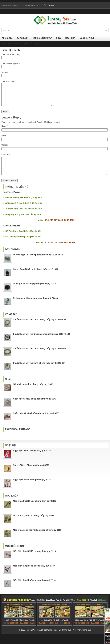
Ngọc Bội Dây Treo (11, 44)
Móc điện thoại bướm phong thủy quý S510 (34, 588)
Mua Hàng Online (31, 5)
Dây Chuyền (23, 38)
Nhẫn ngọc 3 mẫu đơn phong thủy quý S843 (35, 407)
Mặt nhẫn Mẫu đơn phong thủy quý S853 (33, 392)
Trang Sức (7, 38)
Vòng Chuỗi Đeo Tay (42, 38)
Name (5, 130)
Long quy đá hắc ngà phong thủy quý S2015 (35, 292)
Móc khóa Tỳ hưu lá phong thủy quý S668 (33, 523)
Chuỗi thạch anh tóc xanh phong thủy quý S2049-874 (39, 371)
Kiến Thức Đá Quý (32, 44)
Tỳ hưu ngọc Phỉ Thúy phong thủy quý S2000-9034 (38, 263)
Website (5, 149)
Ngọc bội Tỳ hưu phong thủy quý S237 (32, 459)
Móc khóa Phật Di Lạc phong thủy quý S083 (35, 509)
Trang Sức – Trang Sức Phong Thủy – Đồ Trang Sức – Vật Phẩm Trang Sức (58, 638)
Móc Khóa (70, 38)
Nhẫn (58, 38)
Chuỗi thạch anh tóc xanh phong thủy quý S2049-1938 (40, 356)
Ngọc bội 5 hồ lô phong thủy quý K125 (32, 488)
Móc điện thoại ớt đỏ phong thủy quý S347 (34, 574)
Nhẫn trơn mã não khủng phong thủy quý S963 (36, 421)
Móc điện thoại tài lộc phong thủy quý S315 (34, 559)
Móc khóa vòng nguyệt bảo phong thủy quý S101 (37, 538)
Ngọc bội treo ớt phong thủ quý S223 (31, 473)
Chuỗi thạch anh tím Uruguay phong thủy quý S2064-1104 (41, 342)
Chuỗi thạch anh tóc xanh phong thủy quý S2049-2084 (40, 327)
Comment (6, 159)
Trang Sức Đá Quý (10, 5)
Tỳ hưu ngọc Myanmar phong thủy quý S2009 (35, 306)
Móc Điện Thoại (87, 38)
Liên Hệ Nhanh (49, 5)
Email (4, 140)
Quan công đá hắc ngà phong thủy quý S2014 (36, 277)
